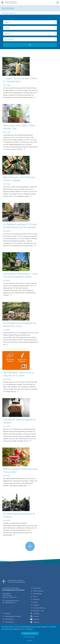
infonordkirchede (10, 603)
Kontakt (35, 602)
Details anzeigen (30, 637)
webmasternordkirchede (12, 601)
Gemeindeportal (9, 622)
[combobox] (30, 22)
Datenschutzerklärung (39, 608)
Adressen (8, 613)
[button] (58, 3)
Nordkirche (5, 13)
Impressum (36, 605)
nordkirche (36, 616)
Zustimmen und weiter (30, 633)
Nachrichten (36, 599)
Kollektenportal (9, 619)
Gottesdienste (37, 588)
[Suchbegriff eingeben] (30, 39)
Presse (35, 597)
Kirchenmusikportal (38, 591)
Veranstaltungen (37, 594)
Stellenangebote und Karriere (13, 616)
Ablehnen (30, 640)
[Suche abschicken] (30, 45)
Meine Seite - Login (38, 611)
